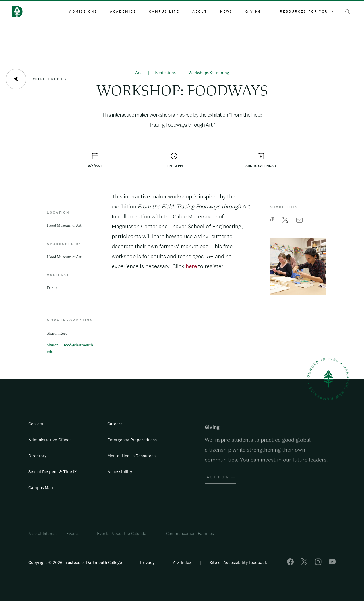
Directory (38, 456)
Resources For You (307, 11)
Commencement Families (190, 533)
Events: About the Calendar (122, 533)
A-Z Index (182, 562)
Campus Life (164, 11)
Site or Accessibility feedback (238, 562)
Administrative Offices (50, 440)
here (191, 266)
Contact (36, 424)
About (200, 11)
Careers (115, 424)
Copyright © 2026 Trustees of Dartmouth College (75, 562)
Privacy (147, 562)
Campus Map (41, 488)
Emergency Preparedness (132, 440)
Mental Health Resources (132, 456)
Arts (139, 73)
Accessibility (120, 472)
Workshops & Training (209, 73)
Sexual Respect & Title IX (53, 472)
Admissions (83, 11)
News (226, 11)
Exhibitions (165, 73)
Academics (123, 11)
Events (73, 533)
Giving (253, 11)
